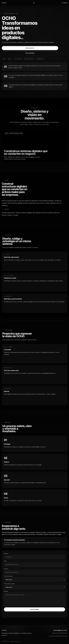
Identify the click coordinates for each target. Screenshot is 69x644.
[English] (65, 3)
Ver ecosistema (30, 53)
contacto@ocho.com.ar (60, 630)
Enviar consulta (35, 609)
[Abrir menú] (34, 3)
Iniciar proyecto (30, 48)
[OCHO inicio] (4, 3)
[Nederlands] (67, 3)
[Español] (63, 3)
